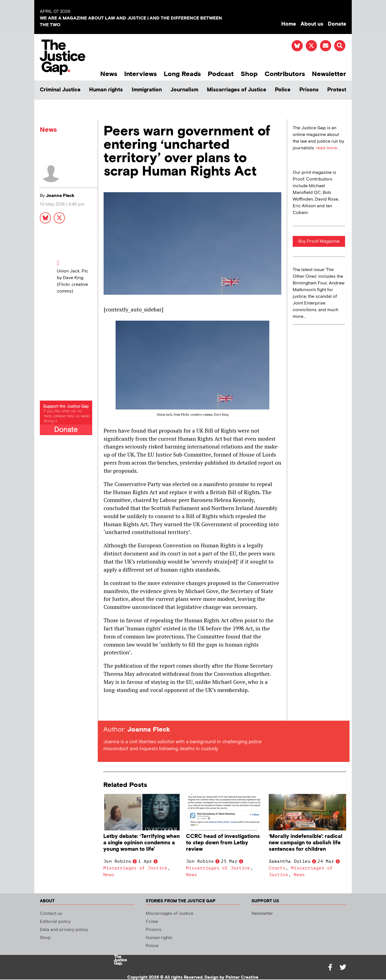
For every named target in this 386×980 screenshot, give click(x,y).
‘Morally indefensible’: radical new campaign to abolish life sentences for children (306, 843)
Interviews (141, 74)
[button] (340, 46)
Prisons (309, 90)
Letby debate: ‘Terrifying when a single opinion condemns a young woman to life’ (141, 843)
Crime (152, 922)
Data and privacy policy (64, 930)
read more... (328, 148)
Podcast (221, 74)
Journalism (184, 90)
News (109, 74)
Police (283, 90)
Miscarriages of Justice (237, 90)
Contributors (285, 74)
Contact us (51, 914)
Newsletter (329, 74)
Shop (249, 74)
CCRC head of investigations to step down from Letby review (223, 843)
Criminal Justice (60, 90)
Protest (337, 90)
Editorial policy (55, 922)
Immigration (147, 90)
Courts (277, 868)
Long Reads (182, 74)
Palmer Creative (242, 977)
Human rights (106, 90)
